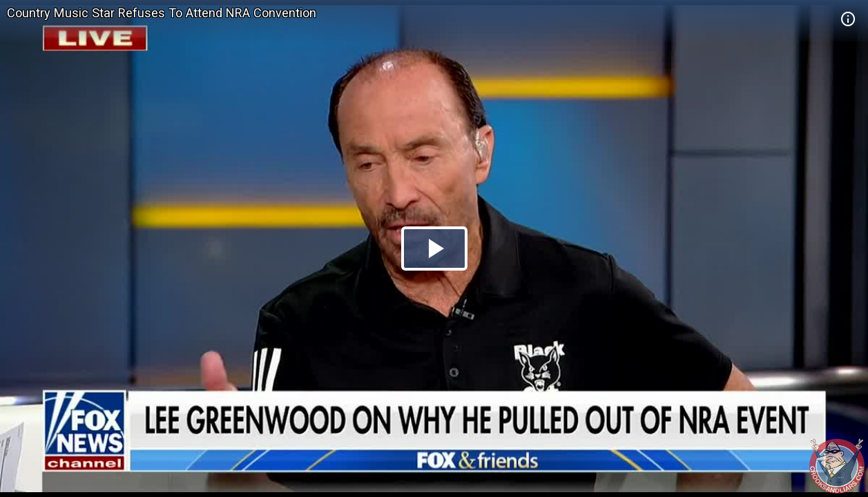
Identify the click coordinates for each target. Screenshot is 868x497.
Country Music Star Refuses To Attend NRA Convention (162, 13)
